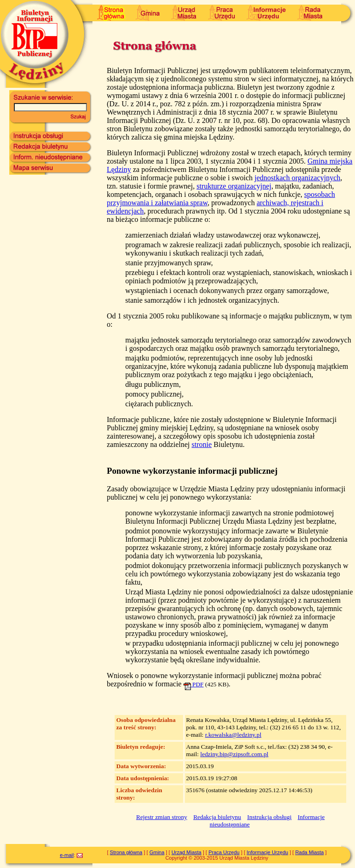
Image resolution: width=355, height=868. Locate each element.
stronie (202, 444)
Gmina (157, 852)
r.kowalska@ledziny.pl (233, 735)
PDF (194, 684)
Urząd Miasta (187, 852)
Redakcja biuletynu (217, 817)
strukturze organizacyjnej (234, 186)
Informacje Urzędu (268, 852)
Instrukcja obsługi (269, 817)
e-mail (67, 855)
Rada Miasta (310, 852)
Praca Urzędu (224, 852)
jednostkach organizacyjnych (297, 178)
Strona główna (126, 852)
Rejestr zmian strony (162, 817)
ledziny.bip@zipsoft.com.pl (234, 754)
